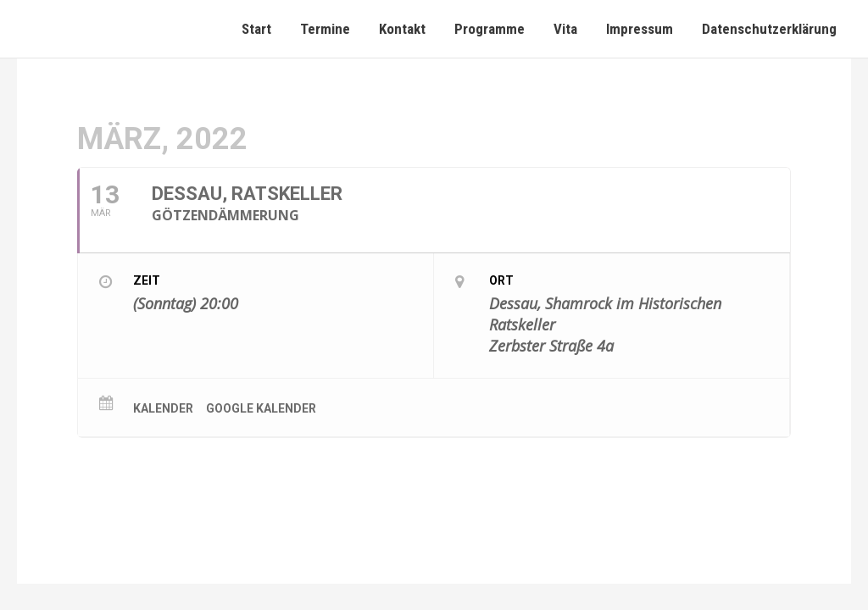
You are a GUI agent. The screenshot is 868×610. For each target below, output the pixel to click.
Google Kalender (261, 408)
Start (256, 29)
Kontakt (402, 29)
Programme (490, 29)
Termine (325, 29)
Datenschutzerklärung (769, 29)
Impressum (640, 29)
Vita (565, 29)
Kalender (163, 408)
